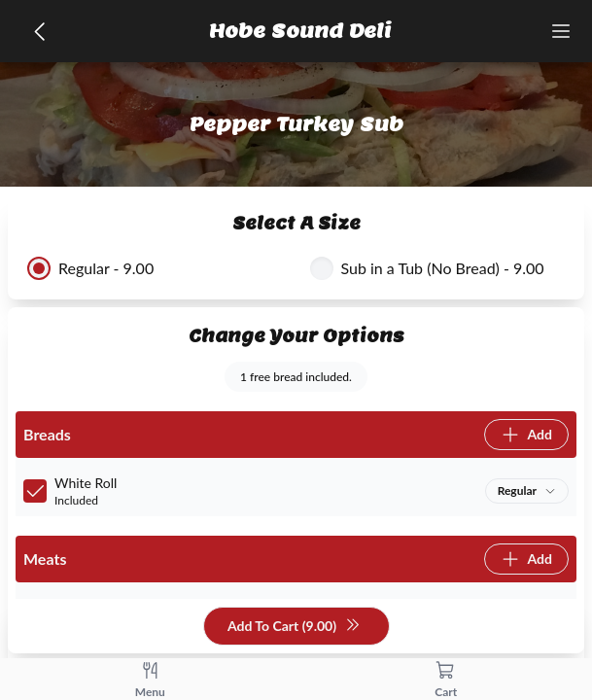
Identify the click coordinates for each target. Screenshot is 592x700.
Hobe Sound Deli (300, 31)
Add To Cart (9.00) (294, 627)
